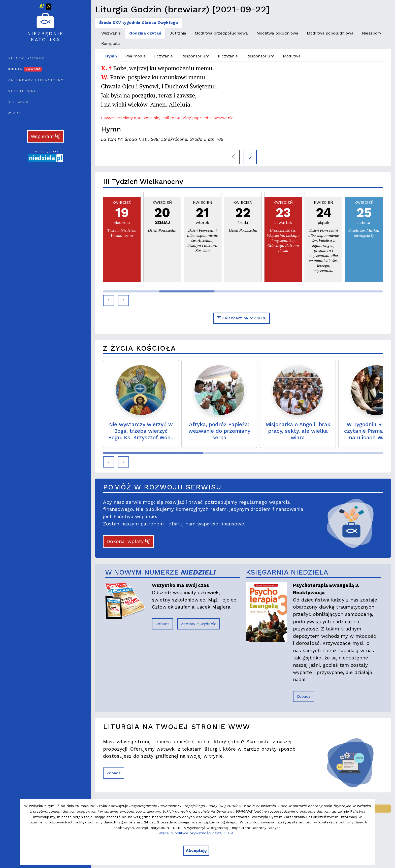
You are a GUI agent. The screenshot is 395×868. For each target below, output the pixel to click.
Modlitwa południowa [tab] (277, 33)
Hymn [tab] (111, 56)
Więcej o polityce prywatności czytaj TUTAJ (197, 833)
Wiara (14, 113)
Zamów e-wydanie (199, 624)
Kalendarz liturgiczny (36, 80)
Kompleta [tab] (111, 43)
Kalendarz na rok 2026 (242, 318)
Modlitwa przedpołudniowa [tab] (221, 33)
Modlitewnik (23, 91)
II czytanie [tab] (228, 56)
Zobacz (162, 624)
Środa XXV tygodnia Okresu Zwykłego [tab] (139, 23)
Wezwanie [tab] (111, 33)
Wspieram (45, 136)
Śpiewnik (18, 102)
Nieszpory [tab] (372, 33)
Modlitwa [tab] (292, 56)
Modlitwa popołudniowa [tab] (330, 33)
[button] (109, 301)
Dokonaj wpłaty (128, 541)
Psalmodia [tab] (136, 56)
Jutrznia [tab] (178, 33)
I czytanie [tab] (163, 56)
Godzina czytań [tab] (145, 33)
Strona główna (26, 58)
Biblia (25, 69)
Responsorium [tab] (195, 56)
